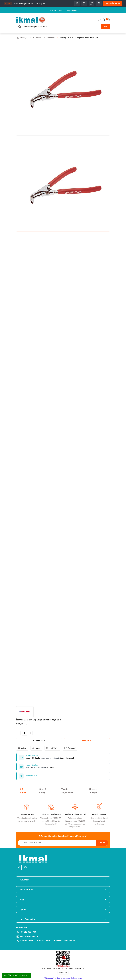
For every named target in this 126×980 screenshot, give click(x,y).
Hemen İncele (113, 3)
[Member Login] (104, 20)
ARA (106, 27)
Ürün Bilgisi (23, 791)
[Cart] (108, 20)
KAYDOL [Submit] (102, 843)
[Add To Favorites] (22, 748)
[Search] (63, 27)
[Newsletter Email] (63, 843)
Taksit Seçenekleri (67, 791)
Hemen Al (87, 741)
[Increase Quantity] (30, 733)
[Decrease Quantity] (18, 733)
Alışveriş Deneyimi (93, 791)
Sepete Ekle (39, 741)
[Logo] (31, 20)
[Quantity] (24, 733)
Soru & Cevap (43, 791)
